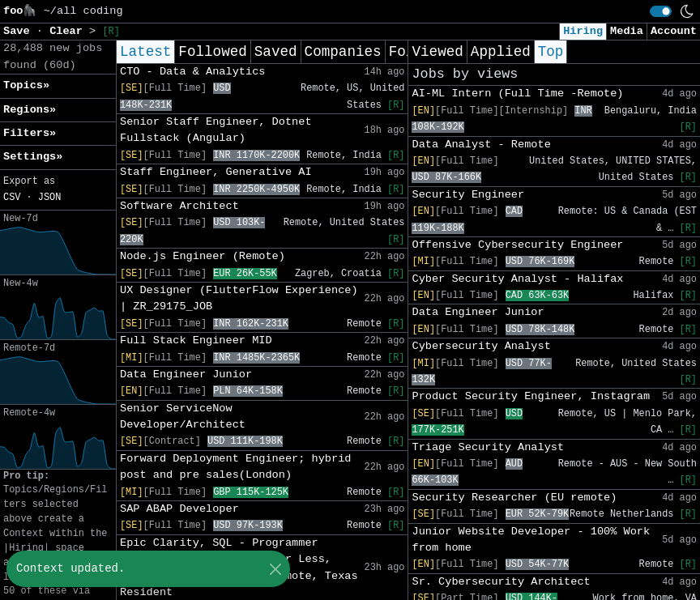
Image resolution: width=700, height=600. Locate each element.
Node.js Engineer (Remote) (203, 256)
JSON (50, 198)
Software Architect (179, 206)
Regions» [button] (30, 110)
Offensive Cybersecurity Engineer (517, 245)
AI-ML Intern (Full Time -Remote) (517, 94)
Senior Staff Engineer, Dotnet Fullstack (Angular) (216, 130)
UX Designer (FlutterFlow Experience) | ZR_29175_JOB (239, 298)
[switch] (661, 11)
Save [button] (20, 31)
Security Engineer (468, 195)
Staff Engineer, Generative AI (216, 172)
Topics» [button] (26, 85)
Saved (276, 52)
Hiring (583, 31)
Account (674, 31)
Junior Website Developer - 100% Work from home (531, 540)
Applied (501, 52)
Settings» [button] (33, 157)
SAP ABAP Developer (179, 509)
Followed (212, 52)
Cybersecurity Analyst (481, 346)
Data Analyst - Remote (481, 145)
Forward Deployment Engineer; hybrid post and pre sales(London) (236, 467)
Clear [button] (69, 31)
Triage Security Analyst (488, 447)
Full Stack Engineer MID (196, 340)
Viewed (437, 52)
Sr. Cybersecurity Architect (501, 582)
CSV (12, 198)
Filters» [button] (30, 133)
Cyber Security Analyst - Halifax (517, 279)
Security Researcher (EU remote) (514, 498)
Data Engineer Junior (186, 374)
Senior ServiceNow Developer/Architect (183, 417)
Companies (343, 52)
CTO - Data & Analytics (192, 72)
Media (627, 31)
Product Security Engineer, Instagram (531, 396)
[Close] (275, 569)
